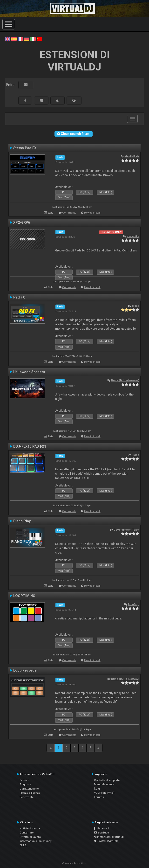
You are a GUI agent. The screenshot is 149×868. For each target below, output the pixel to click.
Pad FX (19, 297)
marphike (133, 236)
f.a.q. (97, 789)
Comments (69, 213)
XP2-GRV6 (22, 222)
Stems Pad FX (25, 148)
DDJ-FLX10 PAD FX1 (30, 446)
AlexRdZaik (132, 156)
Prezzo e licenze (30, 793)
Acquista (25, 784)
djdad (135, 306)
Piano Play (22, 521)
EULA (23, 845)
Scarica (24, 780)
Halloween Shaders (29, 372)
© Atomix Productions (75, 864)
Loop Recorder (26, 670)
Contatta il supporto (107, 780)
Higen (135, 455)
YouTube (101, 833)
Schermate (27, 797)
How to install (92, 213)
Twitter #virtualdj (107, 841)
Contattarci (27, 833)
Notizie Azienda (30, 828)
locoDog (134, 604)
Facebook (102, 828)
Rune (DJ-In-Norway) (125, 380)
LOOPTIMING (24, 596)
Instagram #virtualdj (109, 837)
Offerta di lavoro (30, 837)
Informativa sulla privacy (36, 841)
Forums (99, 797)
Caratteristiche (29, 789)
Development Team (126, 530)
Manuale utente (104, 784)
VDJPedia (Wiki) (104, 793)
